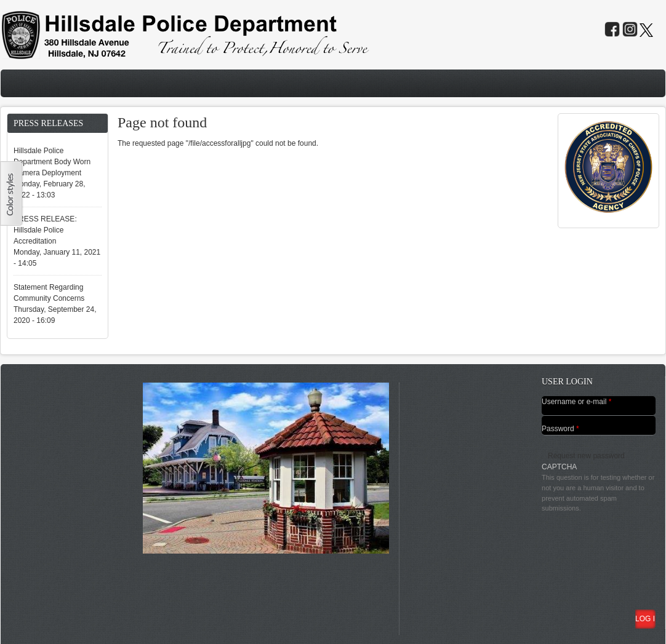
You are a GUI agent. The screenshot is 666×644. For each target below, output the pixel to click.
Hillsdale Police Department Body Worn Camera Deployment (52, 162)
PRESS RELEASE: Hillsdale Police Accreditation (45, 230)
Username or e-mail (576, 402)
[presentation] (592, 558)
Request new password (586, 456)
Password (560, 429)
